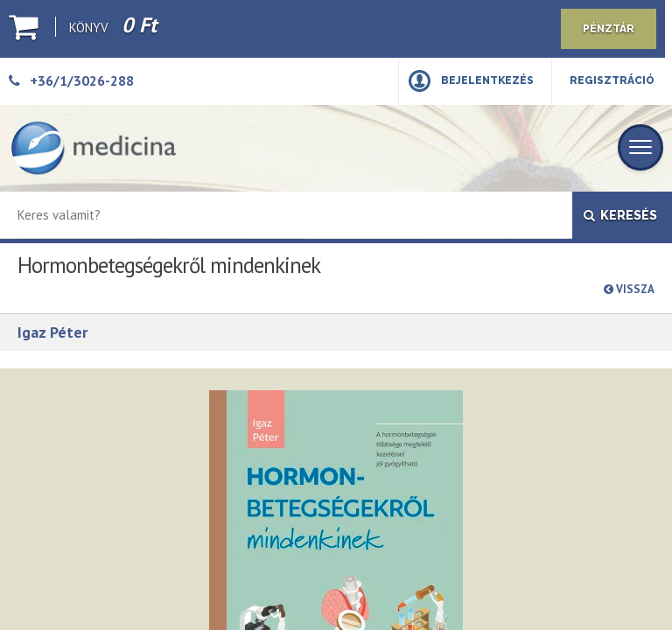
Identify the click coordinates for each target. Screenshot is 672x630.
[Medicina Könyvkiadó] (94, 148)
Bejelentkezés (487, 80)
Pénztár (609, 29)
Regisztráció (612, 80)
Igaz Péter (52, 332)
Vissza (629, 289)
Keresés (620, 215)
